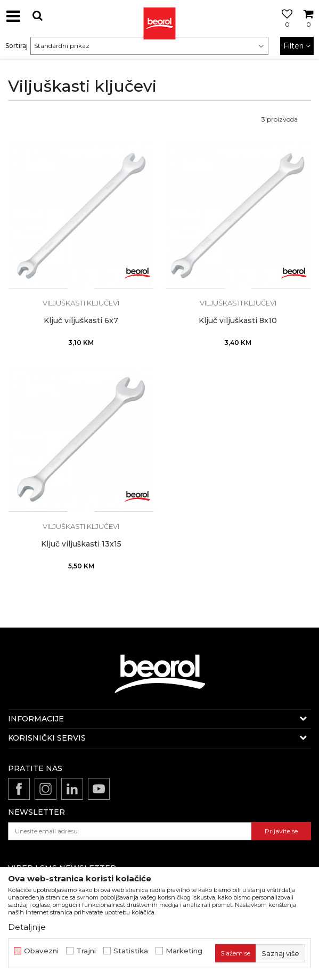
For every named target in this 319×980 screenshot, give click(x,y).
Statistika (131, 951)
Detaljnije (27, 927)
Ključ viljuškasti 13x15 (81, 544)
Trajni (86, 951)
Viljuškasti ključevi (81, 303)
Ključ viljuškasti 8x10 (238, 321)
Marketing (184, 951)
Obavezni (41, 951)
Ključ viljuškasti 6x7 (81, 321)
